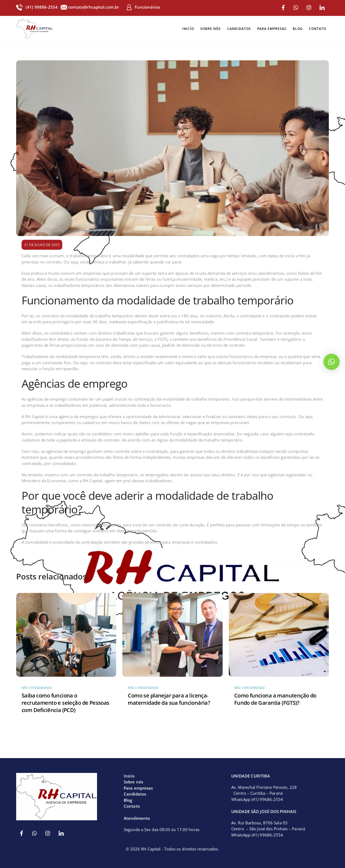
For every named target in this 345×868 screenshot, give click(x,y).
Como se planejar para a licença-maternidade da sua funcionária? (169, 697)
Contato (318, 28)
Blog (298, 28)
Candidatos (239, 28)
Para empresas (272, 28)
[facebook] (283, 7)
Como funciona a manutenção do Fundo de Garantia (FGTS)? (275, 697)
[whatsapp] (296, 7)
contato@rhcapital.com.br (94, 7)
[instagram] (309, 7)
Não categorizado (37, 686)
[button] (332, 362)
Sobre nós (211, 28)
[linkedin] (322, 7)
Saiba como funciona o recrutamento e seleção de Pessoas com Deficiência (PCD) (65, 701)
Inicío (188, 28)
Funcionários (143, 7)
